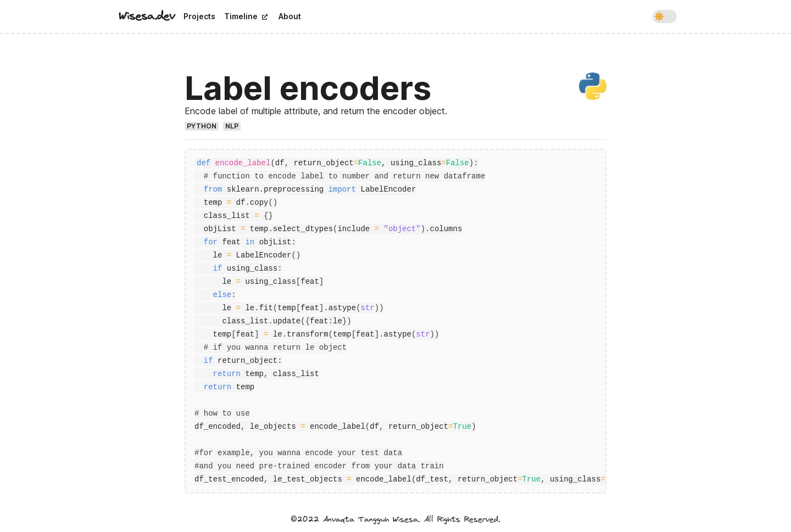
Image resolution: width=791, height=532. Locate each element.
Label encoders (308, 88)
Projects (199, 16)
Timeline (246, 16)
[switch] (665, 16)
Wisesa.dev (147, 16)
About (290, 16)
